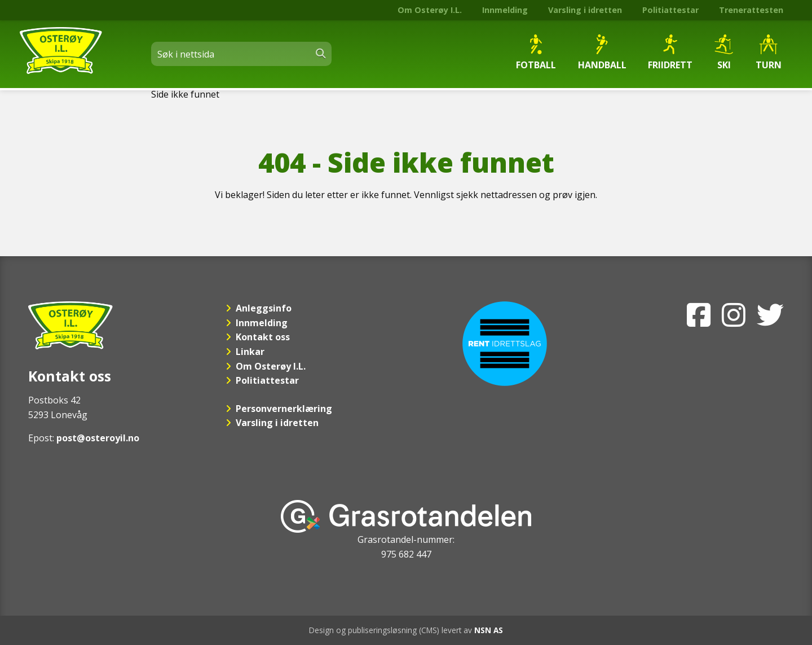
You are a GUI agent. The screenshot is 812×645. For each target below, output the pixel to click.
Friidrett (670, 53)
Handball (602, 53)
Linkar (250, 352)
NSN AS (489, 630)
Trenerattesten (751, 10)
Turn (769, 53)
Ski (724, 53)
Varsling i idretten (585, 10)
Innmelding (505, 10)
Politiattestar (670, 10)
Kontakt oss (263, 337)
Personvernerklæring (284, 409)
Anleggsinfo (264, 308)
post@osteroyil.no (98, 438)
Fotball (536, 53)
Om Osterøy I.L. (430, 10)
